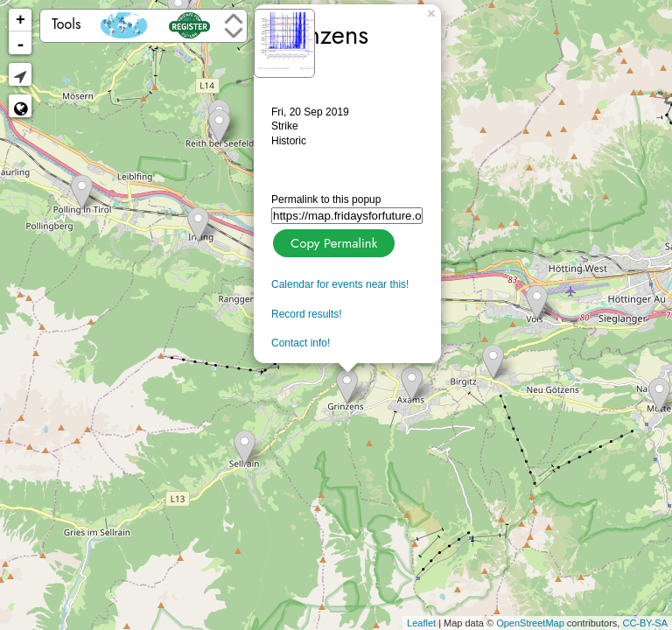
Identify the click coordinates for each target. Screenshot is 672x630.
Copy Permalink (332, 241)
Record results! (307, 314)
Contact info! (301, 343)
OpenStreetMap (530, 623)
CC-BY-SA (645, 623)
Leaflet (421, 623)
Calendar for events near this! (340, 284)
